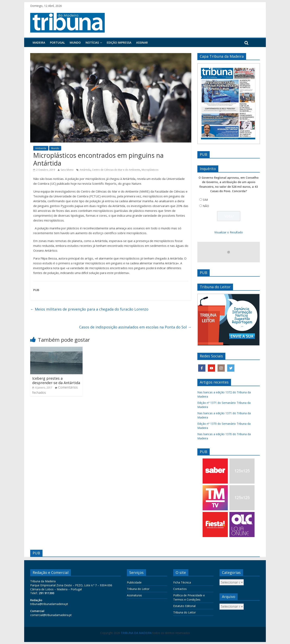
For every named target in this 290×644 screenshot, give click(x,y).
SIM (205, 200)
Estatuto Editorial (184, 606)
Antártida (85, 170)
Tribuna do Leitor (138, 589)
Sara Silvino (67, 170)
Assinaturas (134, 595)
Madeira (39, 43)
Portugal (57, 43)
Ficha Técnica (182, 582)
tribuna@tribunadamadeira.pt (49, 604)
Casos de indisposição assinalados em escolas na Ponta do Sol (135, 327)
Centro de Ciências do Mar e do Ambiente (116, 170)
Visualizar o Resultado (229, 232)
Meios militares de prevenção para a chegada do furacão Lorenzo (89, 309)
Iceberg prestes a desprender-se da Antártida (56, 380)
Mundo (75, 43)
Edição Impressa (119, 43)
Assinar (142, 43)
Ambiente (41, 148)
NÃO (206, 206)
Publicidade (134, 582)
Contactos (180, 589)
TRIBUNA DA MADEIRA (136, 633)
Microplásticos (150, 170)
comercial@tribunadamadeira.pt (51, 615)
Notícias (92, 43)
